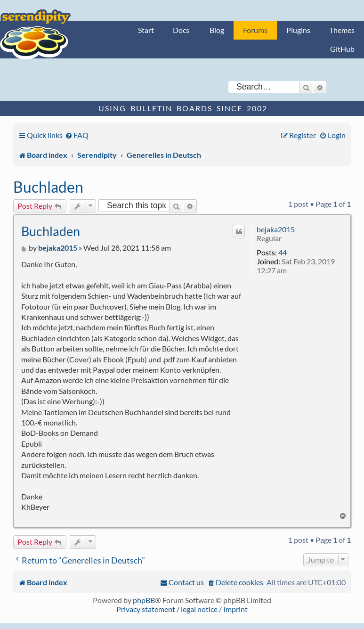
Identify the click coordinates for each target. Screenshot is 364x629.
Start (146, 30)
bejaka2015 (276, 229)
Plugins (298, 30)
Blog (217, 30)
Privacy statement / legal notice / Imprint (182, 609)
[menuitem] (77, 135)
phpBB (144, 600)
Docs (181, 30)
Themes (342, 30)
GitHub (342, 49)
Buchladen (48, 187)
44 (283, 252)
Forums (255, 30)
